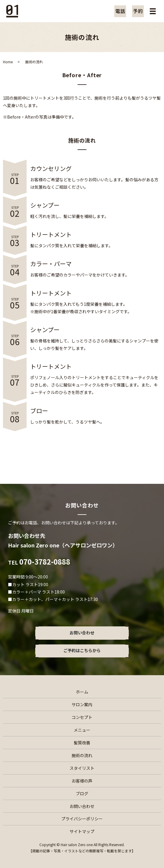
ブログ (82, 793)
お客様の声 (82, 781)
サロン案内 (82, 704)
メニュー (82, 730)
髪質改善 (82, 743)
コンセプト (82, 717)
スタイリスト (82, 768)
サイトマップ (82, 831)
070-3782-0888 (45, 561)
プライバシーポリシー (82, 819)
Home (8, 62)
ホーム (82, 692)
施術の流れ (82, 755)
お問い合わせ (82, 806)
